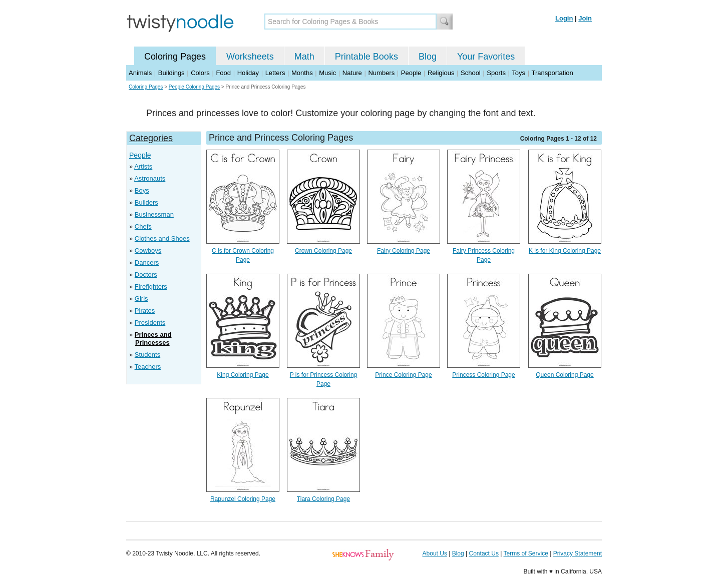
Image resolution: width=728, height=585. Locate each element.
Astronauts (150, 178)
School (471, 73)
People (411, 73)
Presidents (150, 323)
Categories (151, 138)
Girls (141, 299)
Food (223, 73)
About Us (435, 553)
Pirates (145, 311)
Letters (275, 73)
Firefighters (151, 286)
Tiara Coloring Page (323, 499)
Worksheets (250, 57)
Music (327, 73)
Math (304, 57)
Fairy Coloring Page (404, 251)
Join (585, 18)
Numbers (381, 73)
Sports (496, 73)
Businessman (154, 214)
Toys (518, 73)
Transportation (552, 73)
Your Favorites (486, 57)
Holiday (248, 73)
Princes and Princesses (153, 339)
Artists (143, 166)
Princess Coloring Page (483, 375)
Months (302, 73)
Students (147, 355)
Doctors (146, 274)
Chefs (143, 226)
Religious (441, 73)
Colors (200, 73)
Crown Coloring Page (323, 251)
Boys (142, 190)
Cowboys (148, 250)
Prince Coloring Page (403, 375)
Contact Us (484, 553)
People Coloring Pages (194, 87)
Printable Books (367, 57)
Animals (140, 73)
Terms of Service (525, 553)
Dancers (147, 262)
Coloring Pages (175, 57)
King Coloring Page (243, 375)
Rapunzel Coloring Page (243, 499)
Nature (352, 73)
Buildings (171, 73)
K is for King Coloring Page (565, 251)
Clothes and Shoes (162, 238)
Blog (428, 57)
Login (564, 18)
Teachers (148, 367)
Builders (146, 202)
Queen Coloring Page (565, 375)
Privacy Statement (578, 553)
